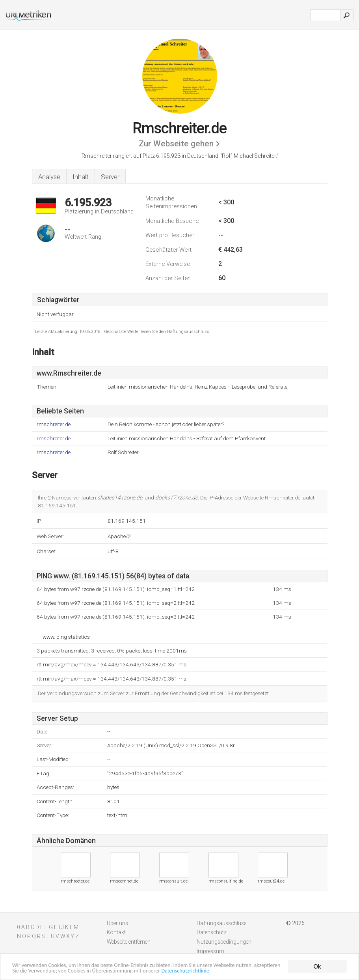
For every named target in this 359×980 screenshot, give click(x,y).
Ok (317, 957)
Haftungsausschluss (222, 923)
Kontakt (116, 932)
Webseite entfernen (129, 942)
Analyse (49, 177)
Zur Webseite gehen (176, 144)
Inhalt (81, 177)
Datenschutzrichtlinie (41, 970)
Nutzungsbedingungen (224, 942)
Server (110, 177)
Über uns (117, 923)
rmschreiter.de (54, 424)
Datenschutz (212, 932)
